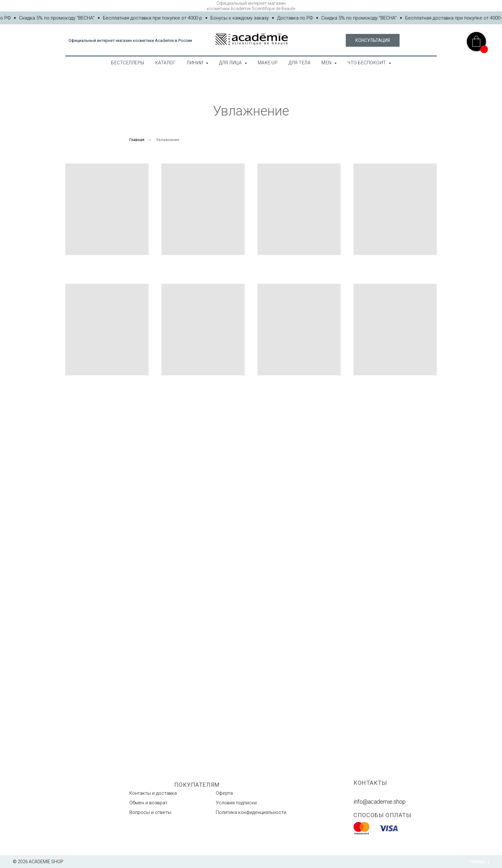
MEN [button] (327, 63)
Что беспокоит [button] (367, 63)
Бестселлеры (128, 63)
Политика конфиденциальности (251, 812)
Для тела (300, 63)
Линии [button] (195, 63)
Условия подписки (236, 803)
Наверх (479, 862)
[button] (373, 40)
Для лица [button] (231, 63)
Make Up (268, 63)
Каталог (166, 63)
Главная (137, 140)
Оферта (224, 793)
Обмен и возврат (148, 803)
